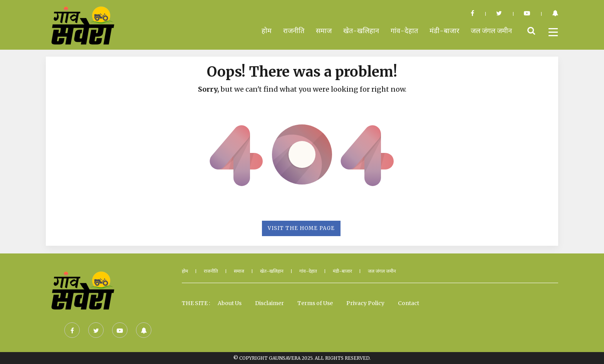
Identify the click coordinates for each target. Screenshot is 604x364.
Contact (409, 303)
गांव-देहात (404, 31)
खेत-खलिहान (361, 31)
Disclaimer (269, 303)
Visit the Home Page (301, 228)
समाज (324, 31)
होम (267, 31)
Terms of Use (315, 303)
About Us (230, 303)
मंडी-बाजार (444, 31)
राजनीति (294, 31)
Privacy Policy (365, 303)
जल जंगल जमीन (491, 31)
